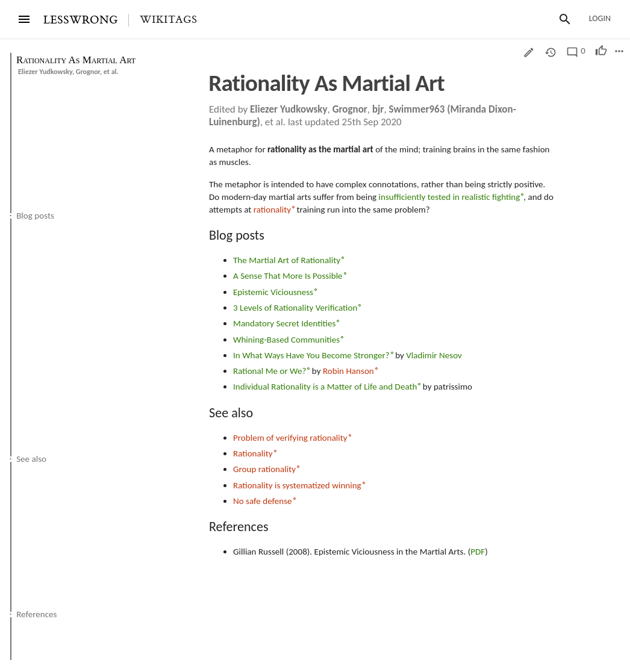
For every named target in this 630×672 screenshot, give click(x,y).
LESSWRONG (80, 20)
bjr (378, 109)
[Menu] (24, 19)
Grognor (88, 72)
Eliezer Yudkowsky (45, 72)
